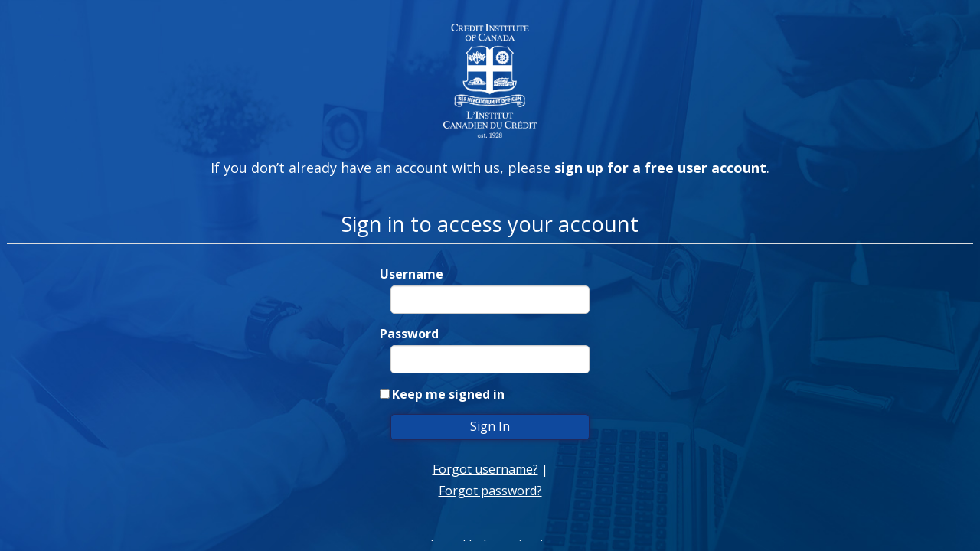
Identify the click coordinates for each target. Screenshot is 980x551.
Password (409, 334)
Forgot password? (490, 491)
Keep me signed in (448, 394)
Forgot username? (485, 469)
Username (412, 274)
